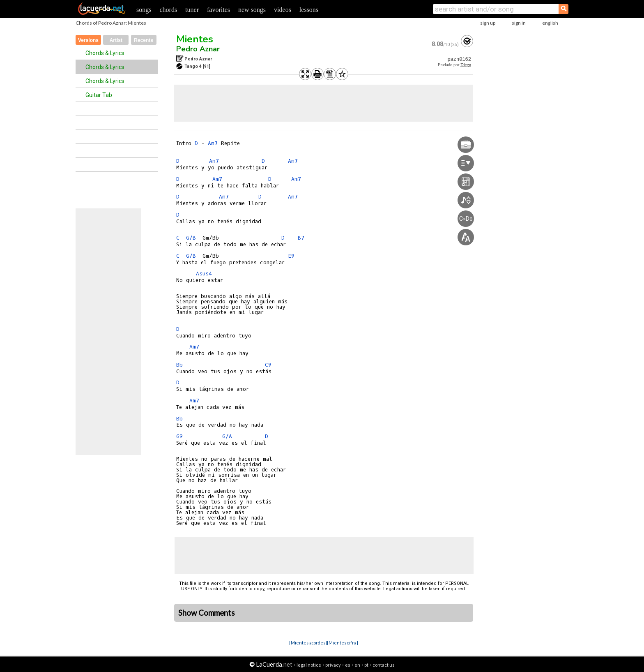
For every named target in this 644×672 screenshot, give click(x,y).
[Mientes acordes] (308, 643)
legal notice (309, 665)
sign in (519, 23)
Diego (466, 65)
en (357, 665)
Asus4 (204, 274)
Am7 (213, 143)
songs (144, 10)
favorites (218, 10)
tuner (192, 10)
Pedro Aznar (198, 49)
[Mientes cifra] (343, 643)
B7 (301, 238)
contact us (384, 665)
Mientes (195, 39)
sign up (488, 23)
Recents (144, 40)
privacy (333, 665)
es (348, 665)
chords (168, 10)
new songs (252, 10)
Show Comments (207, 613)
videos (283, 10)
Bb (179, 365)
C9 (268, 365)
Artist (116, 40)
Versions (88, 40)
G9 (179, 436)
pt (366, 665)
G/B (191, 238)
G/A (227, 436)
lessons (309, 10)
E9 (291, 256)
